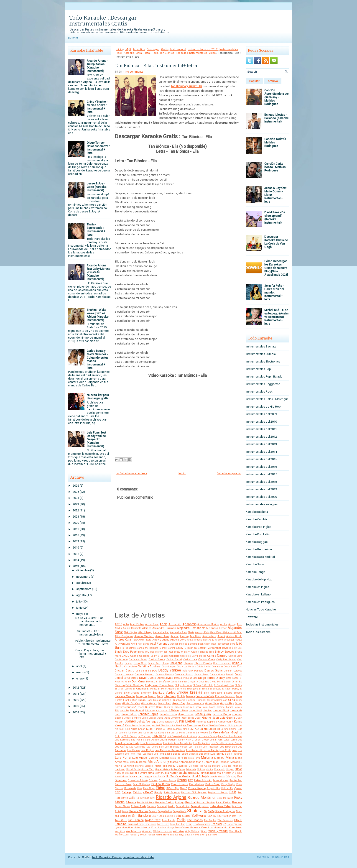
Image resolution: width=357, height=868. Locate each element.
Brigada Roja (207, 652)
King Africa (131, 729)
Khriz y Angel (235, 726)
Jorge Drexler (149, 718)
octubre (81, 583)
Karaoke (129, 53)
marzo (80, 672)
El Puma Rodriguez (187, 689)
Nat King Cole (122, 773)
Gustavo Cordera (173, 707)
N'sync (230, 769)
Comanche (217, 667)
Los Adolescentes (151, 743)
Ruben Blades (122, 806)
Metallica (226, 766)
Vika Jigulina (158, 828)
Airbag (232, 624)
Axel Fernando (160, 644)
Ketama (222, 726)
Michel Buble (133, 770)
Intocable (150, 711)
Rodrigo (180, 802)
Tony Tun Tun (177, 824)
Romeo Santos (206, 802)
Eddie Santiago (135, 685)
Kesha (214, 725)
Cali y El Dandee (159, 656)
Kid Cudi (120, 729)
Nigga (148, 776)
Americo (184, 636)
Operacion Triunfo (138, 780)
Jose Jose (163, 718)
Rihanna (131, 802)
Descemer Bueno (183, 678)
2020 (76, 523)
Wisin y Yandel (218, 831)
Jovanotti (176, 718)
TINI (240, 816)
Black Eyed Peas (126, 652)
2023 (76, 504)
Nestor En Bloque (233, 773)
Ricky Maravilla (225, 798)
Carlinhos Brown (138, 660)
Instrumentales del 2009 (261, 414)
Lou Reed (159, 754)
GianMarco (179, 700)
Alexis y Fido (202, 632)
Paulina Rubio (161, 784)
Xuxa (126, 835)
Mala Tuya (194, 758)
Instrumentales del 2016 (261, 467)
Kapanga (212, 722)
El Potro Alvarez (167, 689)
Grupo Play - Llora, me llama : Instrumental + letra (91, 654)
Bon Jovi (168, 652)
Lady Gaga (159, 736)
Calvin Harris (199, 656)
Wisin (204, 831)
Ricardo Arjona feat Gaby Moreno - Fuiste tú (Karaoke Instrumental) (99, 272)
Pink (140, 788)
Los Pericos (134, 750)
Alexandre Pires (178, 632)
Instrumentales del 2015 (261, 459)
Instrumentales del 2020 (261, 497)
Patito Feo (236, 780)
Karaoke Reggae (257, 542)
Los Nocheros (228, 747)
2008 (76, 712)
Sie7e (211, 811)
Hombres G (137, 710)
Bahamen (131, 648)
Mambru (219, 758)
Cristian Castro (125, 670)
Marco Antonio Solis (183, 762)
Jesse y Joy (203, 714)
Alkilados (228, 632)
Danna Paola (202, 675)
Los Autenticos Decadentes (178, 743)
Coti (240, 666)
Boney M (178, 652)
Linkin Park (216, 740)
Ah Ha (224, 624)
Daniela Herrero (144, 674)
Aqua (211, 640)
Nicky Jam (136, 776)
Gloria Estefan (131, 703)
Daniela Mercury (165, 675)
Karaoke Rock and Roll (261, 557)
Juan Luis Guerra (224, 718)
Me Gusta (205, 766)
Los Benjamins (201, 743)
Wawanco (147, 831)
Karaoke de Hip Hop (259, 579)
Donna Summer (179, 682)
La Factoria (135, 733)
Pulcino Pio (227, 788)
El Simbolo (215, 689)
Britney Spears (224, 652)
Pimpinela (130, 788)
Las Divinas (236, 736)
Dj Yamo (126, 682)
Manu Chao (129, 762)
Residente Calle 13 (127, 798)
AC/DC (118, 624)
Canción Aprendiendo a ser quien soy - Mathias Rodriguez (277, 97)
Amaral (175, 636)
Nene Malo (217, 773)
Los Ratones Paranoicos (170, 750)
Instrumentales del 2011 (261, 429)
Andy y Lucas (161, 640)
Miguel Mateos (163, 770)
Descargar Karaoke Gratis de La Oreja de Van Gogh (276, 242)
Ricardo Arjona (171, 797)
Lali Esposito (174, 736)
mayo (80, 614)
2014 (76, 560)
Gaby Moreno (154, 700)
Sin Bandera (141, 816)
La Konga (160, 733)
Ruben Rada (139, 806)
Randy (158, 792)
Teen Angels (168, 820)
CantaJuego (121, 660)
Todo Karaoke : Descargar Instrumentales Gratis (103, 21)
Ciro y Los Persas (186, 667)
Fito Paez (170, 696)
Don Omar (139, 681)
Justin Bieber (185, 721)
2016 (76, 548)
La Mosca (202, 733)
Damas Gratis (214, 670)
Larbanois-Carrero (208, 736)
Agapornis (190, 624)
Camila (212, 656)
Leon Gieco (202, 740)
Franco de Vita (205, 696)
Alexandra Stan (161, 632)
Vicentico (127, 827)
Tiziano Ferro (136, 824)
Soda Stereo (182, 816)
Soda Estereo (166, 816)
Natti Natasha (178, 773)
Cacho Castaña (140, 656)
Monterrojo (220, 770)
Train (189, 824)
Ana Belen (195, 636)
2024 (76, 498)
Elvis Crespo (132, 693)
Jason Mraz (129, 714)
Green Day (179, 703)
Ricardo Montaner (202, 798)
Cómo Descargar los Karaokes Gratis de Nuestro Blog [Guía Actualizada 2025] (276, 268)
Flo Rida (181, 696)
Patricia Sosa (123, 784)
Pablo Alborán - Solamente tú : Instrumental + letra (93, 642)
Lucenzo (193, 754)
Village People (174, 828)
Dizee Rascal (232, 678)
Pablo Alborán (203, 780)
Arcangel (229, 640)
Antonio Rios (201, 640)
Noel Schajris (200, 776)
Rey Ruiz (145, 798)
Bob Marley (156, 652)
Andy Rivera (145, 640)
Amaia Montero (144, 636)
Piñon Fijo (173, 788)
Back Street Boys (207, 644)
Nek (190, 773)
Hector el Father (224, 707)
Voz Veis (120, 831)
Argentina (139, 49)
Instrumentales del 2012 (203, 49)
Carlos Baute (157, 659)
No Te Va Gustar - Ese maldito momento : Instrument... (89, 621)
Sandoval (162, 806)
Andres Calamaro (126, 640)
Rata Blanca (172, 792)
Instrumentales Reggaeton (263, 384)
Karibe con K (226, 722)
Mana (230, 758)
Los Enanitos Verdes (176, 747)
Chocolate (130, 666)
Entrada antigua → (229, 473)
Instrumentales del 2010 (261, 422)
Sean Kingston (200, 806)
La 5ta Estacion (210, 729)
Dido (195, 678)
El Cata (197, 685)
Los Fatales (195, 747)
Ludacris (204, 754)
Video (212, 53)
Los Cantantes (137, 747)
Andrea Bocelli (234, 636)
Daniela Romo (184, 674)
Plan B (184, 788)
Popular (254, 81)
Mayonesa (182, 766)
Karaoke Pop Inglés (258, 527)
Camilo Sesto (235, 656)
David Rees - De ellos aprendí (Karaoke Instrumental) (275, 217)
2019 (76, 529)
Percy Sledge (228, 784)
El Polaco (152, 689)
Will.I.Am (178, 831)
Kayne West (145, 726)
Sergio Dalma (165, 811)
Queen (238, 788)
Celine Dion (154, 663)
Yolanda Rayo (177, 835)
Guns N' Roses (135, 707)
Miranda (191, 769)
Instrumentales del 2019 (261, 489)
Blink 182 (143, 652)
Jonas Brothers (132, 718)
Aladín (118, 628)
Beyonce (227, 648)
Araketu (219, 640)
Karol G (120, 725)
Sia (206, 811)
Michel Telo (147, 769)
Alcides (147, 628)
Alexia (191, 632)
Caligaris (174, 656)
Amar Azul (162, 636)
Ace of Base (152, 624)
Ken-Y (205, 726)
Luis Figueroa (235, 754)
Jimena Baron (222, 714)
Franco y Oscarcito (225, 696)
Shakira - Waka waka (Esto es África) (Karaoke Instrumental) (98, 315)
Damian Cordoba (233, 671)
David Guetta (148, 678)
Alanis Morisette (132, 628)
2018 (76, 535)
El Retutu (204, 689)
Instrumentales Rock (259, 392)
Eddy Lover (152, 685)
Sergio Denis (180, 811)
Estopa (228, 693)
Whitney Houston (162, 831)
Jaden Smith (196, 711)
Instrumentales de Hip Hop (263, 407)
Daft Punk (188, 671)
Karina (238, 721)
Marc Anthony (158, 762)
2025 (76, 492)
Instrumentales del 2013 (261, 444)
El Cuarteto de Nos (224, 685)
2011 (76, 694)
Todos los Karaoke (258, 632)
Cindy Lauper (169, 667)
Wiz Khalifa (236, 831)
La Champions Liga (232, 729)
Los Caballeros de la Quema (227, 743)
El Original (139, 689)
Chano (165, 663)
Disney (220, 678)
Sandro (171, 806)
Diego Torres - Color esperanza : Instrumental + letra (98, 148)
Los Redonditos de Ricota (202, 750)
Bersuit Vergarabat (209, 648)
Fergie (160, 696)
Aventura (124, 644)
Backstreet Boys (226, 644)
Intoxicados (162, 711)
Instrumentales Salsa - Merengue (267, 399)
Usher (230, 824)
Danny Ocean (217, 675)
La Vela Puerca (129, 736)
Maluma (207, 758)
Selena (125, 811)
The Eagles (210, 820)
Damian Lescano (124, 675)
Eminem (146, 693)
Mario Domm (204, 762)
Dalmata (199, 671)
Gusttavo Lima (192, 707)
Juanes (130, 721)
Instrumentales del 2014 (261, 452)
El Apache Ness (184, 685)
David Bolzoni (131, 678)
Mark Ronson (221, 762)
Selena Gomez (139, 811)
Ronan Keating (223, 803)
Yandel (151, 835)
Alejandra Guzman (164, 628)
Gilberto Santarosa (217, 700)
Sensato (153, 811)
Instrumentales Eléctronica (263, 361)
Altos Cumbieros (124, 636)
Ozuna (182, 780)
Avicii (134, 644)
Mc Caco (193, 766)
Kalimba (201, 722)
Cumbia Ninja (143, 671)
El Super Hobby (231, 689)
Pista (147, 53)
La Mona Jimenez (185, 733)
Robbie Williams (146, 803)
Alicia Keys (215, 632)
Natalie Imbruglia (158, 773)
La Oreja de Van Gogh (224, 732)
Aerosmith (175, 624)
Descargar (153, 49)
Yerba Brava (162, 835)
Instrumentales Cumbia (261, 354)
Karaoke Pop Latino (259, 534)
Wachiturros (133, 831)
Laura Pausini (168, 740)
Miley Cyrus (178, 769)
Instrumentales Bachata (261, 346)
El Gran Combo (123, 689)
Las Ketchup (122, 740)
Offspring (231, 777)
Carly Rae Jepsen (226, 660)
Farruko (152, 696)
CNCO (126, 656)
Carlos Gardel (174, 660)
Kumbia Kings (181, 729)
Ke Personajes (192, 725)
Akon (240, 624)
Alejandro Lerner (216, 628)
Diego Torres (207, 678)
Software (199, 816)
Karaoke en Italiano (258, 594)
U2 (224, 824)
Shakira (195, 811)
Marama (141, 762)
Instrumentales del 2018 (261, 482)
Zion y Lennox (208, 835)
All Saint (238, 632)
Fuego (142, 700)
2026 (76, 486)
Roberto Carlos (164, 802)
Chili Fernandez (222, 663)
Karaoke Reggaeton (259, 549)
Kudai (150, 729)
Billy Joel (237, 648)
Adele (163, 624)
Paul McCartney (142, 784)
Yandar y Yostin (138, 835)
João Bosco (188, 718)
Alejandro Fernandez (191, 628)
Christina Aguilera (149, 666)
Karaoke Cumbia (256, 519)
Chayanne (176, 663)
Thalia (181, 820)
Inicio (73, 38)
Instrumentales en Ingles (262, 504)
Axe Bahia (143, 644)
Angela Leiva (178, 640)
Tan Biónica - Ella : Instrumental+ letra (89, 633)
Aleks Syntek (130, 632)
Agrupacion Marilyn (208, 624)
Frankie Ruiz (130, 700)
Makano (164, 758)
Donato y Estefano (158, 682)
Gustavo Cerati (154, 707)
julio (79, 601)
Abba (126, 624)
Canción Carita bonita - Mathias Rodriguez (275, 167)
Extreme (238, 693)
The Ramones (225, 820)
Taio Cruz (121, 820)
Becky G (181, 648)
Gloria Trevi (165, 703)
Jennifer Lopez (148, 714)
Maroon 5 (236, 762)
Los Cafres (121, 747)
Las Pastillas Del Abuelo (145, 740)
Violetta (218, 827)
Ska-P (155, 816)
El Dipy (238, 685)
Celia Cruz (140, 663)
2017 (76, 541)
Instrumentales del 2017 (261, 474)
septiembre (84, 589)
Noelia (214, 777)
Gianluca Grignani (196, 700)
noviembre (83, 577)
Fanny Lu (141, 696)
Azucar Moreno (178, 644)
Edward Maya (167, 685)
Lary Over (223, 736)
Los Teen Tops (133, 754)
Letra (139, 53)
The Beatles (195, 820)
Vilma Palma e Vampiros (198, 827)
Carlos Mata (190, 660)
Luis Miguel (140, 758)
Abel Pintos (137, 624)
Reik (233, 792)
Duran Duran (231, 682)
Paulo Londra (180, 784)
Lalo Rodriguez (189, 736)
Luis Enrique (218, 754)
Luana (168, 754)
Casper (128, 663)
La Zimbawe (144, 736)
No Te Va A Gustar (178, 776)
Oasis (221, 777)
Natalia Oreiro (139, 773)
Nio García (159, 777)
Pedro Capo (213, 784)
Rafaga (127, 792)
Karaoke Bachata (257, 512)
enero (80, 678)
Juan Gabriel (203, 718)
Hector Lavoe (208, 707)
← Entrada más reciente (132, 473)
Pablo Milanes (221, 780)
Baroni (171, 648)
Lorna (234, 740)
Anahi (221, 636)
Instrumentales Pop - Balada (264, 377)
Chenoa (188, 663)
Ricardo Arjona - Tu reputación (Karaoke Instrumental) (97, 66)
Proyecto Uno (213, 788)
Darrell (230, 675)
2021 (76, 517)
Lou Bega (148, 754)
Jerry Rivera (186, 714)
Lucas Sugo (180, 754)
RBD (118, 792)
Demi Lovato (165, 678)
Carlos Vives (207, 659)
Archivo (273, 81)
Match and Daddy (165, 766)
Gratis (165, 49)
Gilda (232, 700)
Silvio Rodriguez (225, 811)
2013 (76, 566)
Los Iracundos (211, 747)
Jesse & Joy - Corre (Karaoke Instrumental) (97, 187)
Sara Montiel (183, 806)
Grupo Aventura (195, 703)
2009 (76, 706)
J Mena (184, 711)
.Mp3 (128, 49)
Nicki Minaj (122, 776)
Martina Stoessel (144, 766)
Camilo (222, 656)
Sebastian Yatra (220, 806)
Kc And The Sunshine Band (167, 726)
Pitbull (161, 788)
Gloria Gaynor (149, 703)
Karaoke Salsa (255, 564)
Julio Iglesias (166, 722)
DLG (155, 671)
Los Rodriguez (228, 750)
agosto (81, 595)
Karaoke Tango (256, 572)
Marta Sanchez (124, 766)
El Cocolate (207, 685)
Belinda (192, 648)
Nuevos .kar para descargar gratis (98, 397)
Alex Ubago (145, 632)
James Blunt (221, 710)
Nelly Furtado (201, 773)
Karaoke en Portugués (260, 602)
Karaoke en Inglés (257, 587)
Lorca (227, 740)
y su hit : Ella (194, 86)
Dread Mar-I (216, 682)
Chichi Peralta (203, 663)
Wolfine (119, 835)
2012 (76, 688)
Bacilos (192, 644)
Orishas (153, 780)
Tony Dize (163, 824)
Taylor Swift (153, 820)
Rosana (237, 802)
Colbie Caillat (204, 667)
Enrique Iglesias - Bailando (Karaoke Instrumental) (276, 118)
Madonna (153, 758)
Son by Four (215, 816)
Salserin (152, 806)
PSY (190, 780)
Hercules (125, 711)
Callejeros (185, 656)
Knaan (142, 729)
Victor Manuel (142, 827)
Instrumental (178, 49)
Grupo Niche (212, 703)
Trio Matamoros (202, 824)
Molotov (201, 770)
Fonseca (190, 696)
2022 (76, 510)
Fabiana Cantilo (125, 696)
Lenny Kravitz (186, 740)
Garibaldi (167, 700)
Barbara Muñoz (158, 648)
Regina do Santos (218, 793)
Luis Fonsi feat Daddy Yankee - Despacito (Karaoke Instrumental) (97, 439)
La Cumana (121, 733)
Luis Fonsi (123, 758)
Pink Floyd (149, 788)
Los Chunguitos (155, 747)
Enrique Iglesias (189, 692)
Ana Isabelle (209, 636)
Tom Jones (150, 824)
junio (79, 608)
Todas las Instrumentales (191, 53)
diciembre (83, 570)
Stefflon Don (230, 816)
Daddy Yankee (170, 670)
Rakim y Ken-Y (143, 792)
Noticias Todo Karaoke (261, 609)
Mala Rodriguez (179, 758)
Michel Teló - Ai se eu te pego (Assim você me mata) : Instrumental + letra (276, 317)
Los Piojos (147, 750)
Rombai (190, 802)
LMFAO (194, 729)
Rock (155, 53)
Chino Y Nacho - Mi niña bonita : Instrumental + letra (97, 107)
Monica (209, 770)
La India (148, 733)
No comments (134, 72)
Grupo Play (227, 703)
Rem (240, 793)
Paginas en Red (279, 857)
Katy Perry (131, 725)
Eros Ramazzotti (213, 693)
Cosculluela (230, 667)
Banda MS (143, 648)
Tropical (217, 824)
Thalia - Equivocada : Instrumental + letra (96, 230)
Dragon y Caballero (198, 682)
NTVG (238, 769)
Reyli (153, 798)
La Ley (171, 733)
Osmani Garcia (167, 780)
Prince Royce (197, 788)
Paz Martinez (197, 784)
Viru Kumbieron (233, 827)
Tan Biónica (167, 53)
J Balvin (174, 710)
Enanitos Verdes (164, 693)
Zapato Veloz (192, 835)
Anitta (190, 640)
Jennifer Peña (168, 714)
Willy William (192, 831)
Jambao (208, 711)
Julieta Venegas (147, 721)
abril (79, 666)
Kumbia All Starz (163, 729)
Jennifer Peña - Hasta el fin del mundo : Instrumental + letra (274, 292)
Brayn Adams (191, 652)
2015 (76, 554)
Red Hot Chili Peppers (194, 793)
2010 (76, 700)
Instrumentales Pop (258, 369)
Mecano (216, 766)
